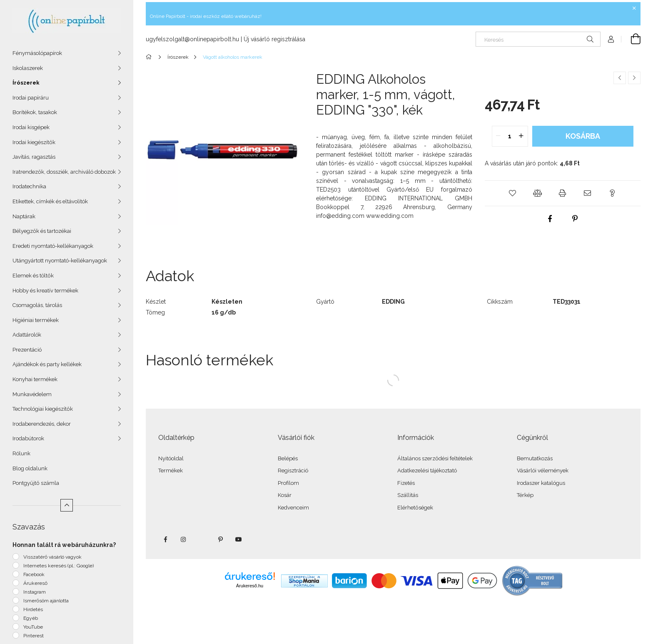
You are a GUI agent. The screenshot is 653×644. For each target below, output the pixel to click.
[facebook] (550, 219)
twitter (202, 539)
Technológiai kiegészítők (43, 409)
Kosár (285, 495)
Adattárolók (27, 335)
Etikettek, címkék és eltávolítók (50, 201)
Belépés (288, 458)
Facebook (34, 574)
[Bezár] (634, 8)
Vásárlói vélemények (543, 471)
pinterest (220, 539)
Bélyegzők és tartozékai (42, 231)
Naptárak (24, 216)
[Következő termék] (634, 78)
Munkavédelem (32, 394)
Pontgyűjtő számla (36, 483)
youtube (239, 539)
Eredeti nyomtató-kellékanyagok (53, 246)
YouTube (33, 627)
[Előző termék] (620, 78)
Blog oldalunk (30, 468)
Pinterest (34, 636)
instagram (184, 539)
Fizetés (406, 483)
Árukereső (35, 583)
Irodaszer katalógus (541, 483)
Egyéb (31, 618)
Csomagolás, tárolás (37, 305)
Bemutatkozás (535, 458)
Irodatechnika (29, 186)
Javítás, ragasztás (34, 157)
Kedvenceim (293, 508)
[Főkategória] (150, 57)
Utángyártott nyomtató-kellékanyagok (60, 261)
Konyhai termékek (35, 379)
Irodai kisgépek (31, 127)
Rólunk (21, 453)
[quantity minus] (498, 136)
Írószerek (26, 83)
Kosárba (583, 136)
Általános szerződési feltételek (435, 458)
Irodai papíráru (31, 98)
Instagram (35, 592)
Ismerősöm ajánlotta (46, 601)
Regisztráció (293, 471)
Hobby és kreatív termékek (45, 291)
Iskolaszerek (28, 68)
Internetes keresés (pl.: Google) (59, 566)
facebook (165, 539)
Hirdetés (33, 609)
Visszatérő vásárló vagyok (52, 557)
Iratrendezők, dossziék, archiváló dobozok (64, 172)
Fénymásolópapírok (37, 53)
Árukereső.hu (250, 586)
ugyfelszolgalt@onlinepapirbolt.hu (192, 39)
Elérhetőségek (415, 508)
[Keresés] (538, 39)
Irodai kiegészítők (34, 142)
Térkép (525, 495)
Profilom (288, 483)
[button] (513, 193)
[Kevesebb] (67, 505)
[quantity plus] (521, 136)
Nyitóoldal (171, 458)
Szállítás (408, 495)
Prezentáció (27, 350)
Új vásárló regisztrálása (274, 39)
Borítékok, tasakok (35, 112)
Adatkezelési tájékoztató (427, 471)
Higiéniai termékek (36, 320)
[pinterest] (575, 219)
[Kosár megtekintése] (631, 39)
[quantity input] (510, 136)
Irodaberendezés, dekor (42, 424)
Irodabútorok (28, 438)
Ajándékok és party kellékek (47, 364)
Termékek (171, 471)
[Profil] (611, 39)
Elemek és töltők (33, 276)
